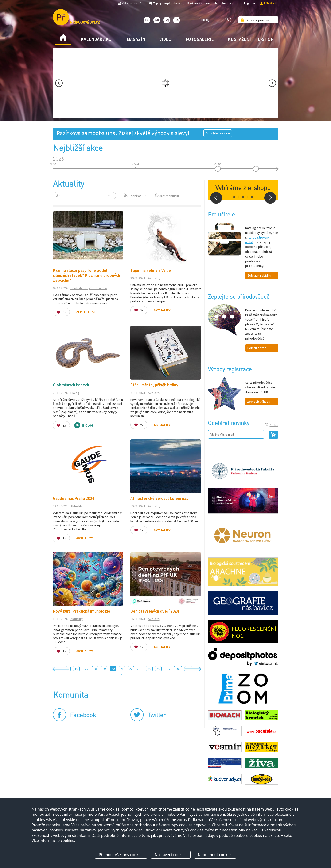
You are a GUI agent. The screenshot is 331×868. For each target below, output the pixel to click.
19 (104, 669)
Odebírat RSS (138, 196)
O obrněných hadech (71, 385)
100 (178, 669)
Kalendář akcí (97, 39)
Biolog (75, 393)
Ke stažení (239, 39)
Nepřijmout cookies (215, 855)
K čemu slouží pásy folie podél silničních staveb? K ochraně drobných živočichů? (86, 275)
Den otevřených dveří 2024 (155, 611)
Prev (59, 83)
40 (158, 669)
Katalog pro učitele (134, 3)
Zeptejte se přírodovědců (169, 3)
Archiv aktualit (169, 196)
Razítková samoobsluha (203, 3)
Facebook (83, 716)
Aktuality (154, 278)
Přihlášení (270, 3)
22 (131, 669)
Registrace (251, 3)
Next (272, 83)
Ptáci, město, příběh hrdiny (154, 385)
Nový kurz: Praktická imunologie (82, 611)
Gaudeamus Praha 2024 (74, 498)
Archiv (274, 425)
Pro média (228, 3)
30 (149, 669)
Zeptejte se (86, 312)
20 (113, 669)
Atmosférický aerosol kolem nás (159, 498)
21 (122, 669)
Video (165, 39)
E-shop (266, 39)
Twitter (157, 716)
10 (76, 669)
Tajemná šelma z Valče (151, 270)
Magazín (136, 39)
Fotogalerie (200, 39)
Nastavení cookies (170, 855)
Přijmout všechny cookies (121, 855)
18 (95, 669)
